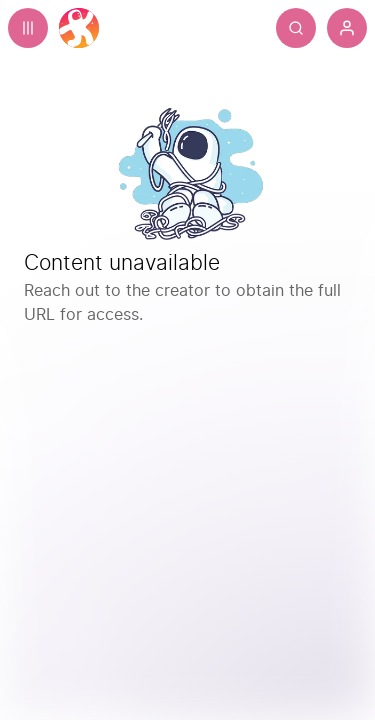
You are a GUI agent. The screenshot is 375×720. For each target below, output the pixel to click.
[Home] (79, 28)
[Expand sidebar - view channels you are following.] (28, 28)
